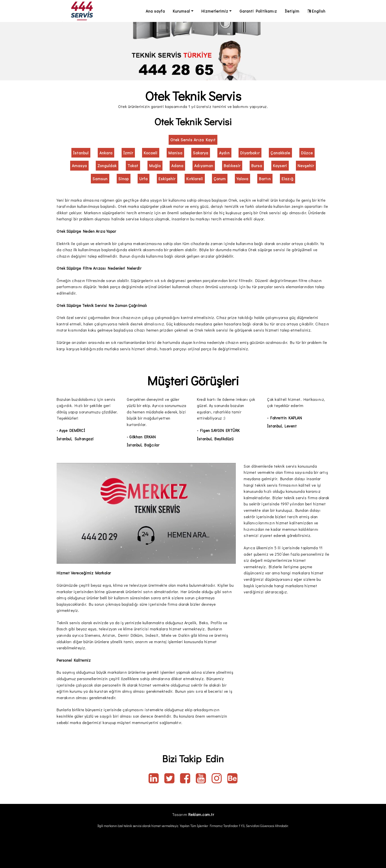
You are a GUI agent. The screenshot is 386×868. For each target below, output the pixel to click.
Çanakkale (280, 153)
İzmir (128, 153)
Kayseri (280, 166)
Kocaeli (151, 153)
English (316, 11)
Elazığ (288, 179)
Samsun (100, 179)
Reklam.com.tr (201, 814)
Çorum (220, 179)
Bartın (265, 179)
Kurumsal (181, 11)
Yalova (242, 179)
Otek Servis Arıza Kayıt (193, 140)
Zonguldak (107, 166)
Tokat (133, 166)
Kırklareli (195, 179)
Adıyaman (204, 166)
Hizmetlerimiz (215, 11)
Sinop (124, 179)
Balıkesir (232, 166)
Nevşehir (306, 166)
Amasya (79, 166)
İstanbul (81, 153)
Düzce (307, 153)
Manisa (175, 153)
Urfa (144, 179)
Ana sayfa (155, 11)
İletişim (292, 11)
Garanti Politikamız (258, 11)
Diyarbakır (250, 153)
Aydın (224, 153)
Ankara (106, 153)
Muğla (155, 166)
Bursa (257, 166)
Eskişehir (167, 179)
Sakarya (201, 153)
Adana (177, 166)
